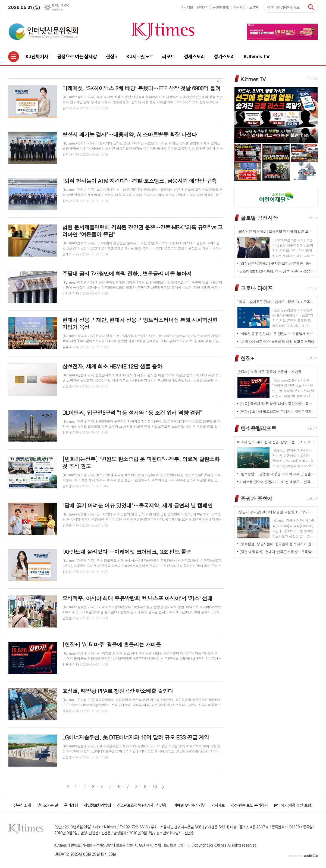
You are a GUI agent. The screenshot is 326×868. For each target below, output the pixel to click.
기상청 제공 (57, 10)
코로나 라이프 (256, 288)
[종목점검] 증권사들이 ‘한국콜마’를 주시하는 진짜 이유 (277, 544)
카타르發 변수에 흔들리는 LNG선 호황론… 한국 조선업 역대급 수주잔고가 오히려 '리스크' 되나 (277, 482)
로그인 (254, 7)
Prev (241, 115)
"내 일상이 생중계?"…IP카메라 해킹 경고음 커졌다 (277, 342)
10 (155, 786)
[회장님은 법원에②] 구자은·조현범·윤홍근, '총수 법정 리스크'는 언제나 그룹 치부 (277, 263)
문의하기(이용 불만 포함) (213, 7)
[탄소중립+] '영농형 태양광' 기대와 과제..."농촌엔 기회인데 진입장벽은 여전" (277, 474)
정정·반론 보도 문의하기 (249, 805)
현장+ (247, 358)
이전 (68, 787)
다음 (163, 787)
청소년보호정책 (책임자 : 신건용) (142, 805)
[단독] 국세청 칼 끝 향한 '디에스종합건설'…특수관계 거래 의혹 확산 (277, 404)
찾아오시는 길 (47, 805)
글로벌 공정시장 (259, 218)
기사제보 (187, 7)
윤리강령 (71, 805)
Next (311, 115)
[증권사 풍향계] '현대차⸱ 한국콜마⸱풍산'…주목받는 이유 (277, 552)
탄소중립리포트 (258, 428)
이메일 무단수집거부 (189, 805)
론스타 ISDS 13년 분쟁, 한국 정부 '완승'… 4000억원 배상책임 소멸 (277, 271)
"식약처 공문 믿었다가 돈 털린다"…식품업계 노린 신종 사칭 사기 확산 (277, 334)
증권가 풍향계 (256, 498)
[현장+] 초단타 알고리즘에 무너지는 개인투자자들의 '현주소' (277, 411)
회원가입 (239, 7)
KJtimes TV (253, 79)
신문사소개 (22, 805)
